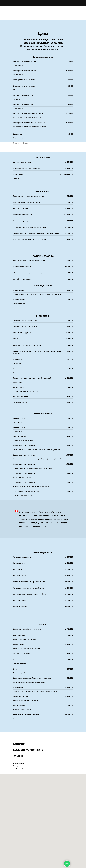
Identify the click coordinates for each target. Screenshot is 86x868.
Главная (16, 143)
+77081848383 (18, 756)
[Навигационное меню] (83, 3)
